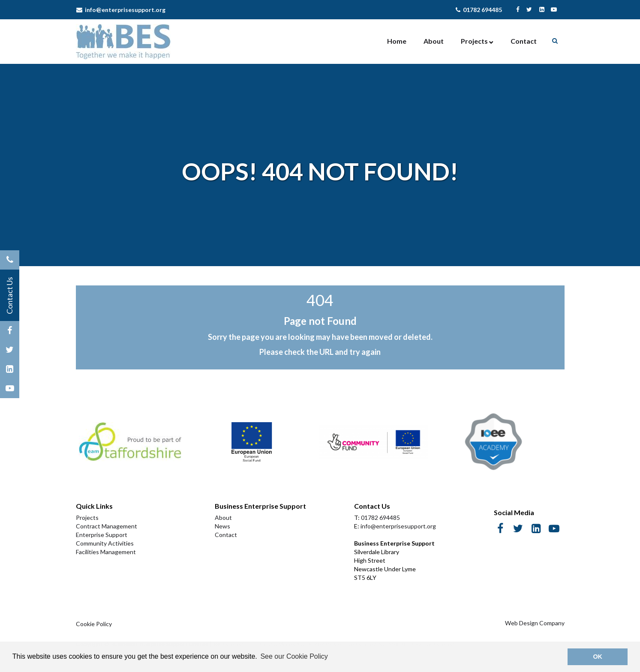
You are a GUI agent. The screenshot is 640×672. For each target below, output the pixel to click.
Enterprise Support (102, 535)
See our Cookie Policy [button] (294, 656)
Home (397, 41)
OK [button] (598, 657)
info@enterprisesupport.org (121, 10)
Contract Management (107, 526)
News (222, 526)
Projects (474, 41)
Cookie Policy (94, 624)
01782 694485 (479, 10)
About (434, 41)
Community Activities (105, 543)
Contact (524, 41)
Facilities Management (106, 552)
